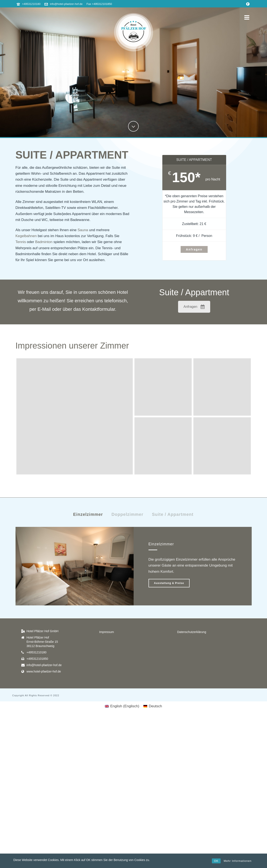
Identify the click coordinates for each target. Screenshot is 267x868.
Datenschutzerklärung (192, 632)
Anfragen (194, 307)
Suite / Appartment (173, 514)
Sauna (83, 230)
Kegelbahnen (26, 236)
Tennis (21, 242)
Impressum (106, 632)
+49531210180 (31, 4)
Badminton (44, 242)
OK (216, 861)
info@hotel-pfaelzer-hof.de (66, 4)
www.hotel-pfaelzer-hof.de (44, 671)
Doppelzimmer (127, 514)
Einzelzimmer (88, 514)
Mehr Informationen (238, 861)
